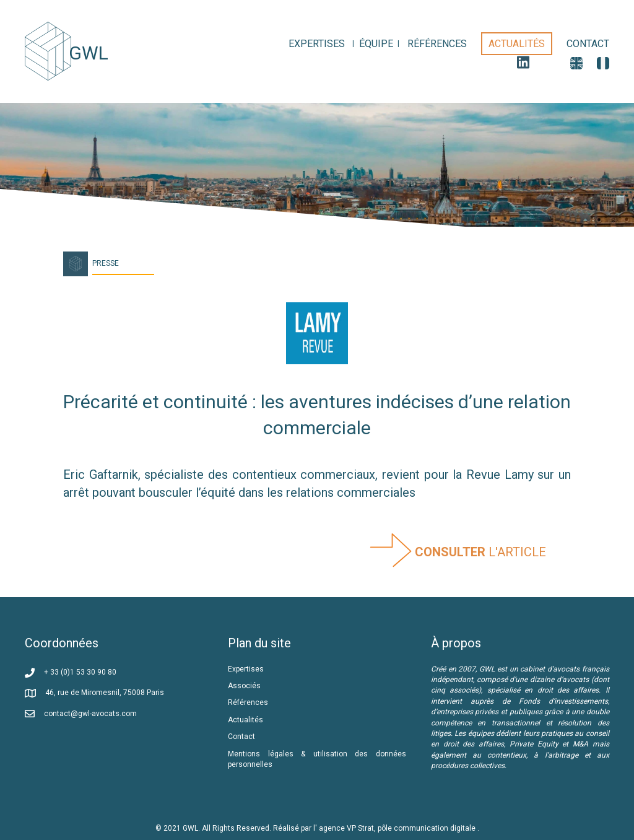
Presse (106, 263)
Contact (241, 737)
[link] (317, 44)
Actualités (245, 720)
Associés (245, 686)
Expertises (246, 669)
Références (249, 702)
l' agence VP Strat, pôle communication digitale (395, 828)
